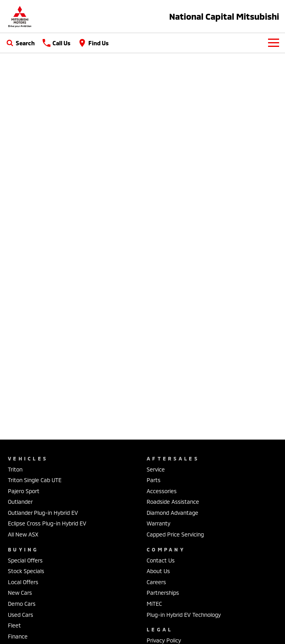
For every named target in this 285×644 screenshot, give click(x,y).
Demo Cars (22, 604)
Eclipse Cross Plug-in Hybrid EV (47, 523)
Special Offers (25, 560)
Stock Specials (26, 571)
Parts (154, 480)
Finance (18, 636)
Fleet (14, 625)
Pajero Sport (24, 491)
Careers (156, 582)
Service (156, 469)
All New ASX (23, 534)
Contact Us (161, 560)
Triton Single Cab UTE (35, 480)
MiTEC (154, 604)
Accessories (162, 491)
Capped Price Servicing (175, 534)
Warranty (158, 523)
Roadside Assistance (173, 502)
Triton (15, 469)
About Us (158, 571)
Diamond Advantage (172, 513)
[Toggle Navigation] (274, 43)
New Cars (20, 593)
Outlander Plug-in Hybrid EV (43, 513)
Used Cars (20, 615)
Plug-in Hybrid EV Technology (184, 615)
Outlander (20, 502)
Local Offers (23, 582)
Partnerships (163, 593)
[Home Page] (20, 16)
